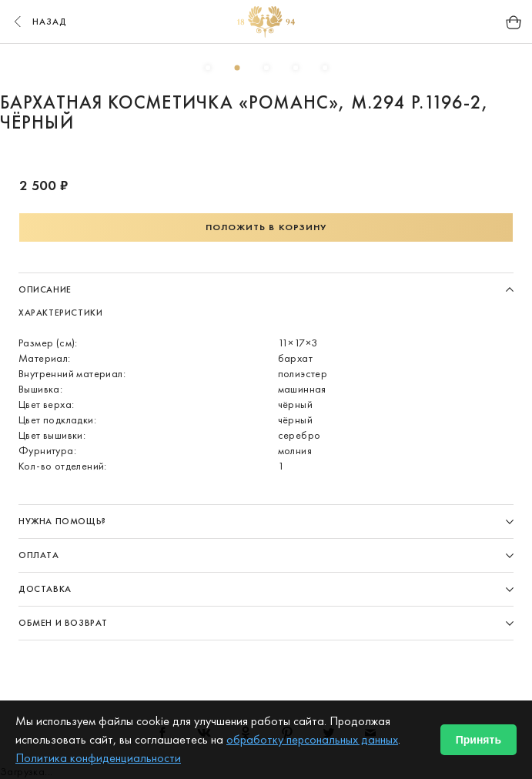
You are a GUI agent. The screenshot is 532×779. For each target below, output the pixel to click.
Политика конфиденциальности (98, 758)
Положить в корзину (266, 227)
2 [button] (237, 68)
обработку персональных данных (312, 739)
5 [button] (325, 68)
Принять (478, 740)
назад (38, 22)
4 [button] (296, 68)
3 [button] (266, 68)
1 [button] (208, 68)
